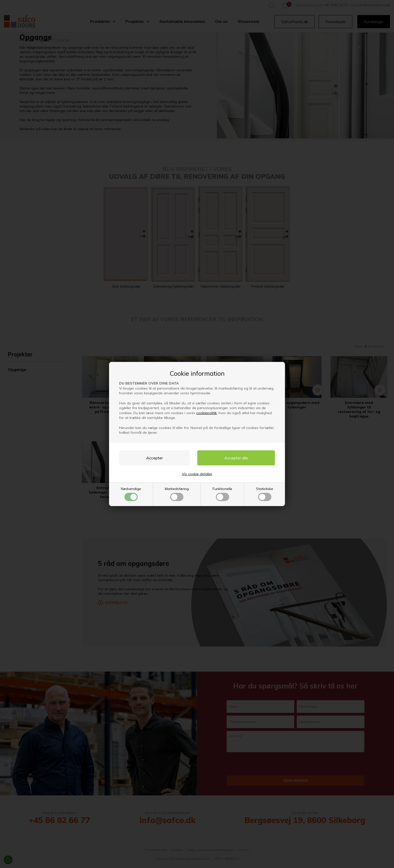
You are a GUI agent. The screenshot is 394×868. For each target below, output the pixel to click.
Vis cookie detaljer (197, 474)
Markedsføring (177, 494)
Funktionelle (222, 494)
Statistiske (265, 494)
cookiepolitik (207, 413)
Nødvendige (131, 494)
